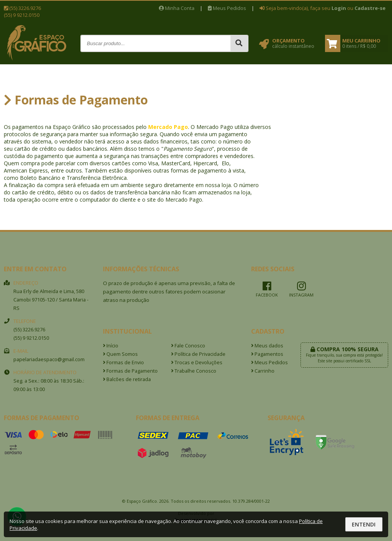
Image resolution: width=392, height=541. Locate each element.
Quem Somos (120, 354)
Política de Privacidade (198, 354)
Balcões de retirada (127, 379)
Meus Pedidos (227, 8)
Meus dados (267, 346)
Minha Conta (177, 8)
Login (339, 8)
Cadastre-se (370, 8)
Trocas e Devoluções (197, 363)
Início (111, 346)
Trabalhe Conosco (194, 371)
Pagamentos (267, 354)
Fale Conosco (188, 346)
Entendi (364, 524)
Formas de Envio (123, 363)
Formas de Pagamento (130, 371)
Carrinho (263, 371)
